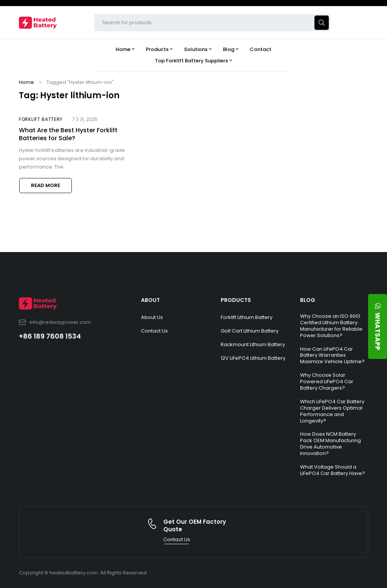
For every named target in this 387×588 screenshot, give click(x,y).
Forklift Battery (41, 119)
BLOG (308, 300)
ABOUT (150, 300)
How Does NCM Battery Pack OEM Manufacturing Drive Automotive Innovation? (330, 444)
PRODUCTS (236, 300)
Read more (46, 185)
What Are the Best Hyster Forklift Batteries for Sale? (68, 134)
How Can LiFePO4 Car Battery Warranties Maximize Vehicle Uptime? (332, 355)
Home (26, 82)
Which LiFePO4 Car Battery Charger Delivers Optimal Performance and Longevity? (332, 411)
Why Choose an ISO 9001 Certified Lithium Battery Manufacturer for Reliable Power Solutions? (331, 326)
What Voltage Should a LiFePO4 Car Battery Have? (333, 470)
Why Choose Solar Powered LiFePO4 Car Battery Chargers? (327, 381)
